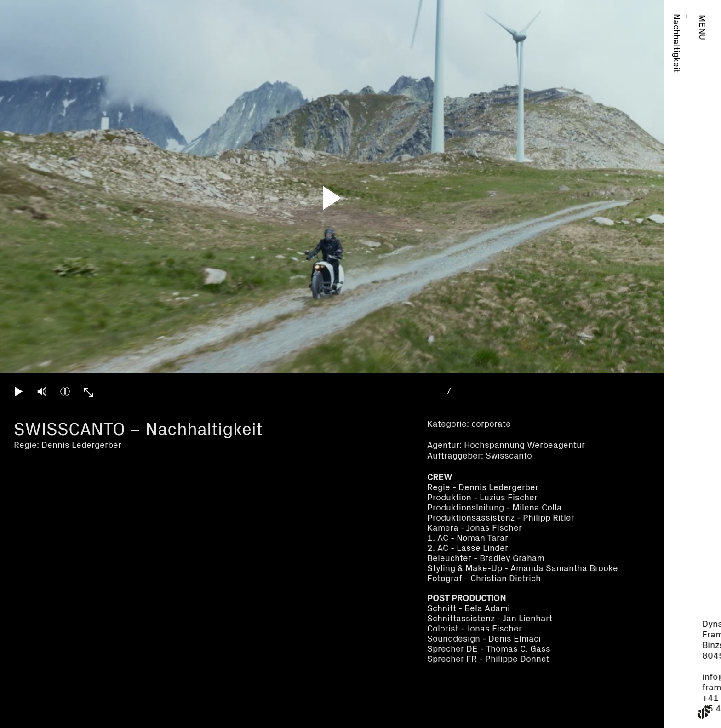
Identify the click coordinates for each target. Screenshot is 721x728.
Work (676, 25)
